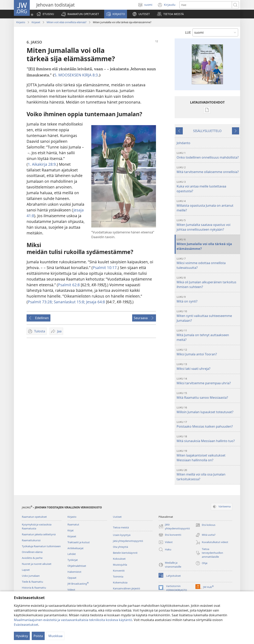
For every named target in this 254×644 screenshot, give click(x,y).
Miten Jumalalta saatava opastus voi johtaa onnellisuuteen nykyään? (208, 225)
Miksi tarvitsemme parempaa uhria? (208, 381)
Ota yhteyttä (120, 547)
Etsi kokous (205, 525)
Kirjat (71, 530)
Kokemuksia (120, 582)
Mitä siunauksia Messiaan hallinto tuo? (208, 439)
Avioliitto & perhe (32, 558)
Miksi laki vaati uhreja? (208, 367)
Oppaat (72, 578)
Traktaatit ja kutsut (79, 542)
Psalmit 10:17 (105, 268)
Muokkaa (55, 636)
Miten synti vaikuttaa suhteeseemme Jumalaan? (208, 316)
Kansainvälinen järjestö (127, 588)
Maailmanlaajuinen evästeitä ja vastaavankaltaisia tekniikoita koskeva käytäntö (73, 620)
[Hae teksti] (206, 5)
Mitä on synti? (208, 299)
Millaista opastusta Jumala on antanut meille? (208, 206)
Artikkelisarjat (76, 548)
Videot (71, 590)
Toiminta (118, 576)
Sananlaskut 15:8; (69, 302)
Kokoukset (119, 559)
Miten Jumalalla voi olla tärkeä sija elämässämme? (208, 244)
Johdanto (183, 143)
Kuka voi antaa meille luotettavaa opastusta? (208, 187)
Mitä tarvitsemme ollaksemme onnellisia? (208, 170)
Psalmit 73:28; (40, 302)
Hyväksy (22, 636)
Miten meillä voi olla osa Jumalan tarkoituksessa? (208, 475)
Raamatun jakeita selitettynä (39, 534)
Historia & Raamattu (34, 588)
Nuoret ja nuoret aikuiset (37, 564)
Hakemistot (74, 572)
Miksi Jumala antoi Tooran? (208, 352)
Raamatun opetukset (34, 517)
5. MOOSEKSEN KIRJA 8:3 (76, 75)
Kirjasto (21, 22)
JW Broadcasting (78, 584)
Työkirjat (73, 560)
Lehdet (72, 554)
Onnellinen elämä (32, 552)
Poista (38, 636)
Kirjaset (36, 22)
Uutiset (117, 517)
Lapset (26, 570)
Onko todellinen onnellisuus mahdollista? (208, 155)
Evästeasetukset (26, 625)
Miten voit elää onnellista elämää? (67, 22)
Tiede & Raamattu (32, 582)
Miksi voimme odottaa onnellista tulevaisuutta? (208, 263)
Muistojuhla (120, 565)
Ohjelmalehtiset (77, 566)
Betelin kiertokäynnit (125, 553)
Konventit (119, 571)
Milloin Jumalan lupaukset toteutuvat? (208, 410)
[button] (80, 14)
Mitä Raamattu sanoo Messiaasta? (208, 395)
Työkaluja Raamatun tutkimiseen (41, 546)
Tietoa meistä (121, 527)
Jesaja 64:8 (95, 302)
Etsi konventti (170, 535)
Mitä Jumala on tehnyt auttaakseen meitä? (208, 335)
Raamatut (73, 524)
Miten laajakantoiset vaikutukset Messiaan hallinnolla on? (208, 456)
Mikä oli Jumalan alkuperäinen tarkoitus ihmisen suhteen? (208, 282)
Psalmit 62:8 (69, 285)
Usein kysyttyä (122, 535)
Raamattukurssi (31, 540)
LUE (188, 32)
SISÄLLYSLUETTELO (207, 131)
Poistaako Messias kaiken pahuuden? (208, 424)
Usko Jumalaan (31, 576)
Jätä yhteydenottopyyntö (128, 541)
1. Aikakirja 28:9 (42, 164)
